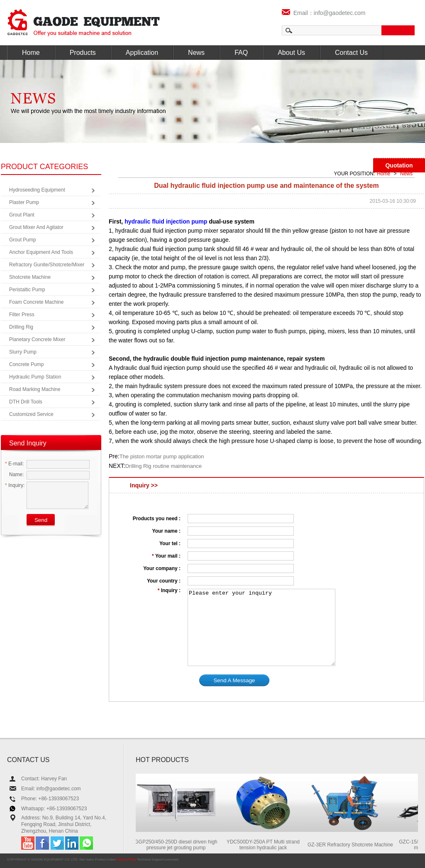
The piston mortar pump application (162, 456)
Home (31, 53)
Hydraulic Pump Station (35, 377)
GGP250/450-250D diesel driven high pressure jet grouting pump (178, 845)
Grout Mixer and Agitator (36, 227)
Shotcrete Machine (30, 277)
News (196, 53)
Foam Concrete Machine (36, 302)
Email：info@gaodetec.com (324, 13)
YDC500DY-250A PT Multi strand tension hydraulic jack (265, 845)
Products (83, 53)
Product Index (105, 859)
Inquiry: (15, 485)
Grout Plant (22, 215)
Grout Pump (23, 240)
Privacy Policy (126, 859)
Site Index (87, 859)
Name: (14, 475)
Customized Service (31, 414)
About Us (291, 53)
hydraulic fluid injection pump (166, 221)
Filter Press (22, 315)
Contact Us (351, 53)
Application (142, 53)
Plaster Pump (24, 202)
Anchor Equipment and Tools (41, 252)
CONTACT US (28, 760)
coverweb (171, 859)
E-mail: (14, 464)
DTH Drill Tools (26, 402)
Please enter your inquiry (261, 627)
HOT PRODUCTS (162, 760)
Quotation (399, 165)
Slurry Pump (23, 352)
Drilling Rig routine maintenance (164, 466)
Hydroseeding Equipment (37, 190)
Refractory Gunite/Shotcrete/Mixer (47, 265)
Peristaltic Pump (27, 290)
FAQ (241, 53)
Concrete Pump (26, 364)
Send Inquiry (28, 443)
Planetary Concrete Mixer (37, 339)
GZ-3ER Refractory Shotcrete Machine (352, 845)
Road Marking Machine (35, 389)
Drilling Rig (21, 327)
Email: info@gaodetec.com (51, 789)
